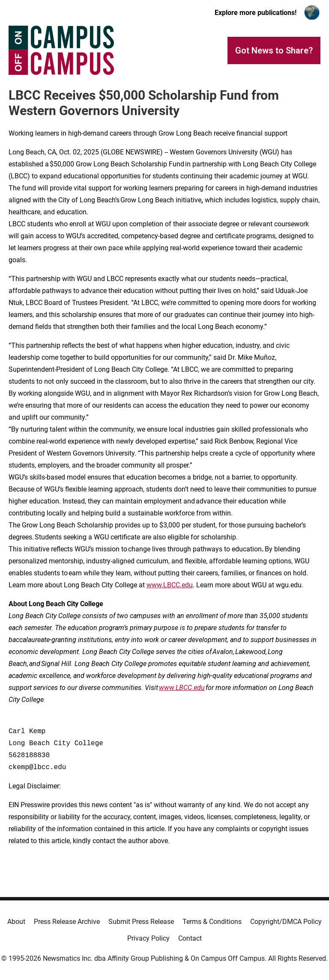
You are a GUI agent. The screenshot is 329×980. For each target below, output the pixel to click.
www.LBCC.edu (170, 585)
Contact (190, 938)
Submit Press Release (141, 922)
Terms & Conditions (212, 922)
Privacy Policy (148, 938)
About (16, 922)
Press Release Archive (67, 922)
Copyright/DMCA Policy (286, 922)
